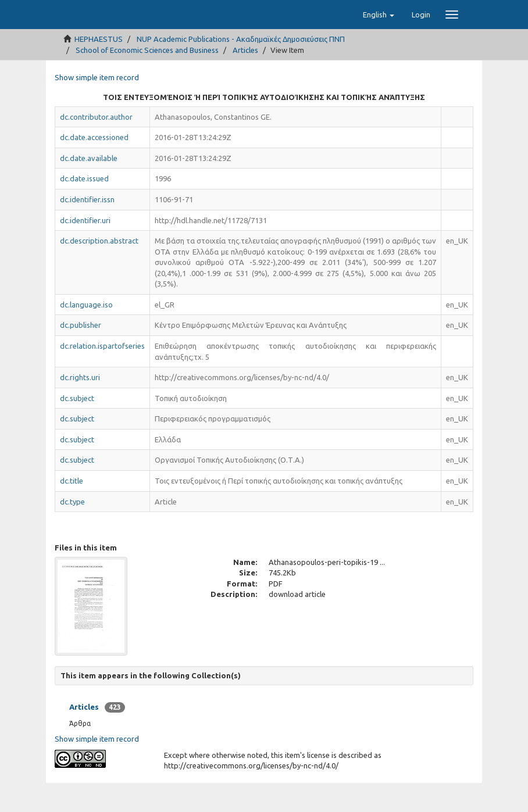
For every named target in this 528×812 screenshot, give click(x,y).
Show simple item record (97, 106)
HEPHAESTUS (99, 68)
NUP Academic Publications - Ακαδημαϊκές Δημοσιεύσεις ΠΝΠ (241, 68)
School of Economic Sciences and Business (147, 79)
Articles (245, 79)
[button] (379, 44)
